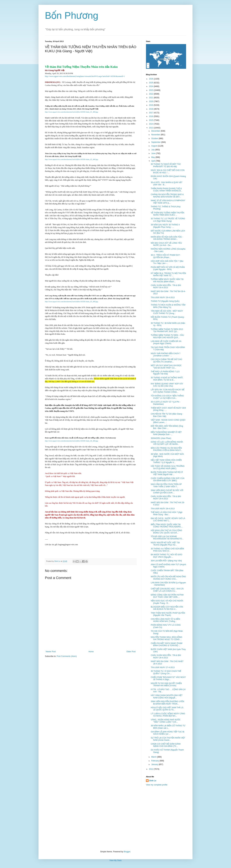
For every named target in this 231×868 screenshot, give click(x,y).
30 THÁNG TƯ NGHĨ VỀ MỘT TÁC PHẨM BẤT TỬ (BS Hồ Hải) (166, 165)
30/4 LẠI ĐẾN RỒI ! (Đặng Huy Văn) (166, 561)
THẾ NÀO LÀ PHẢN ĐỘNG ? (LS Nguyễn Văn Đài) (165, 373)
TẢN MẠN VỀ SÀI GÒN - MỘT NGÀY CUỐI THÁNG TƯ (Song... (167, 312)
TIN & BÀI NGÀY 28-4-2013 (163, 509)
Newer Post (51, 652)
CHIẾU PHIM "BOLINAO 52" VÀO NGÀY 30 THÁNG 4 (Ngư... (168, 678)
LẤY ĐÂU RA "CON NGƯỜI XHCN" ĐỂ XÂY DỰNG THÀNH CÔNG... (168, 391)
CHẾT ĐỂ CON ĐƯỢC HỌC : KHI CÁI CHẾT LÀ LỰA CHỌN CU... (167, 590)
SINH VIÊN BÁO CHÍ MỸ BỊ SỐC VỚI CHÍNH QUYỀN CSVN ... (167, 491)
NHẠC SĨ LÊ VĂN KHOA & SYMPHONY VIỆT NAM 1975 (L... (168, 202)
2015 (151, 120)
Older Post (131, 652)
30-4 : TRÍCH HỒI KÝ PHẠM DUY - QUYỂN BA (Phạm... (166, 256)
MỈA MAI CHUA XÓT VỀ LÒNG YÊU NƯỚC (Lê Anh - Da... (166, 244)
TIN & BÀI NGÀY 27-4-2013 (163, 667)
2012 (151, 769)
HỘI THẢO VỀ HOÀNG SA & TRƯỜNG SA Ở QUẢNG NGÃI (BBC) (168, 467)
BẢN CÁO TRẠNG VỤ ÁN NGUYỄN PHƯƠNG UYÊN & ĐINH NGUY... (167, 449)
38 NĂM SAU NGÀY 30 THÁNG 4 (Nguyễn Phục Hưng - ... (165, 226)
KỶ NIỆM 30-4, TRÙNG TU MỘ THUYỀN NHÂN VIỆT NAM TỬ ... (168, 274)
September (156, 142)
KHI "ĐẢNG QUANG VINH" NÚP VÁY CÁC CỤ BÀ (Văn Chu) (167, 385)
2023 (151, 90)
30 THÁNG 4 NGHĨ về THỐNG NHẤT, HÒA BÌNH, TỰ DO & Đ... (167, 379)
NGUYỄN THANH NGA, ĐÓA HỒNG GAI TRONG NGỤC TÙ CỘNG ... (167, 638)
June (154, 153)
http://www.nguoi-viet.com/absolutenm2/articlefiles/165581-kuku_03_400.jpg (71, 302)
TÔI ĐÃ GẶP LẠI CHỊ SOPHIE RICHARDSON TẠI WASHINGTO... (167, 538)
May (153, 157)
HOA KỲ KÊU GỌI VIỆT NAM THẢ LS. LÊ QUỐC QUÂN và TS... (167, 709)
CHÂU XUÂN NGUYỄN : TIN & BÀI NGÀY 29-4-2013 (166, 498)
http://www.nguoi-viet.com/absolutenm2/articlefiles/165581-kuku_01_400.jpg (71, 112)
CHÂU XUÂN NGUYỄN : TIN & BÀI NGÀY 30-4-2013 (166, 286)
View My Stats (116, 860)
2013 (151, 128)
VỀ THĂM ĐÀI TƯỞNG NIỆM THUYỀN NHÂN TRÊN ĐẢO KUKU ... (167, 214)
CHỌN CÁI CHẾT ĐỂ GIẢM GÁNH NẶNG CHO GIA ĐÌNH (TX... (166, 745)
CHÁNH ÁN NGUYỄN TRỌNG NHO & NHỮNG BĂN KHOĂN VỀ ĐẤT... (167, 196)
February (155, 761)
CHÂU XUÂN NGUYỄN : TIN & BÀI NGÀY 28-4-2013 (166, 656)
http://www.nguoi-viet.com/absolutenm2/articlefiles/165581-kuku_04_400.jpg (71, 441)
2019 (151, 105)
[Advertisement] (116, 818)
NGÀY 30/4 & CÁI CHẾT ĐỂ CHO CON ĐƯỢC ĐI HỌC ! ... (168, 171)
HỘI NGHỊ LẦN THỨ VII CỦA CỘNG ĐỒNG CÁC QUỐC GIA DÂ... (166, 532)
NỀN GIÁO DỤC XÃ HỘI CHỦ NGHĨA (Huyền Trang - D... (167, 602)
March (154, 757)
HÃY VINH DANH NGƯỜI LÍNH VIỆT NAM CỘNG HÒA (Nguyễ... (167, 696)
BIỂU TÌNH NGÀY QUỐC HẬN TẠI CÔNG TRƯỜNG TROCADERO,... (167, 526)
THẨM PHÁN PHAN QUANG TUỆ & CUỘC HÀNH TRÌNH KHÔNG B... (167, 190)
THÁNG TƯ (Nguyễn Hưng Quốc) (165, 301)
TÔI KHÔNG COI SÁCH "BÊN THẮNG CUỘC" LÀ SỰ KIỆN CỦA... (167, 397)
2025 (151, 83)
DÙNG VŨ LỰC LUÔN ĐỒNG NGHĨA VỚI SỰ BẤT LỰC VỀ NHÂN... (167, 443)
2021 (151, 98)
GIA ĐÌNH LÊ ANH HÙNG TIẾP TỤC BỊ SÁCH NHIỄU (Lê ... (168, 733)
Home (91, 652)
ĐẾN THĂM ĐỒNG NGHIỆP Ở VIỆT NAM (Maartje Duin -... (166, 433)
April (153, 161)
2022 (151, 94)
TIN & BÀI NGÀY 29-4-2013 (163, 298)
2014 (151, 124)
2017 (151, 113)
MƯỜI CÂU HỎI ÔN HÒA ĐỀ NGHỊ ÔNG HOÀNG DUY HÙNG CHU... (168, 578)
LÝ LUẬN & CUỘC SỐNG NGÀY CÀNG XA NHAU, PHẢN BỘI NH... (168, 715)
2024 (151, 86)
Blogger (127, 852)
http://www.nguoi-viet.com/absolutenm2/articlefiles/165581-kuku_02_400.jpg (71, 159)
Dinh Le (58, 561)
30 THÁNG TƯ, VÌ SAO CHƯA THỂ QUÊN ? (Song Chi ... (166, 672)
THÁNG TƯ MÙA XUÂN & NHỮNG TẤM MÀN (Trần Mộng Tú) (168, 306)
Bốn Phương (72, 15)
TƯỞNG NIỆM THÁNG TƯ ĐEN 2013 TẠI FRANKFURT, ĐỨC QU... (167, 330)
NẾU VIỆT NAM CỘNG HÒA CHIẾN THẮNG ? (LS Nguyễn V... (166, 461)
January (155, 764)
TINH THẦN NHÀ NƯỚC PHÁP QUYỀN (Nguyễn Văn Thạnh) (168, 614)
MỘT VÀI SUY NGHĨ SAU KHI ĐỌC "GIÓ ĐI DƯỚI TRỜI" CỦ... (166, 367)
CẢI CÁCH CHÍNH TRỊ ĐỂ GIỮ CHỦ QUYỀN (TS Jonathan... (166, 361)
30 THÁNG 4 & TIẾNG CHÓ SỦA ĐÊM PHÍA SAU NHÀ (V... (167, 550)
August (155, 146)
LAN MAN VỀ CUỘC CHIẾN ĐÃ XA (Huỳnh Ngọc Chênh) (166, 342)
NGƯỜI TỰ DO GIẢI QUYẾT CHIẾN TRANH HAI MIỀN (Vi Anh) (166, 684)
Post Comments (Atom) (67, 656)
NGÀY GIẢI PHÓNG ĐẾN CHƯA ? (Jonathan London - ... (166, 355)
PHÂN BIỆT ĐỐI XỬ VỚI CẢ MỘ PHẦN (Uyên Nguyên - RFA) (168, 268)
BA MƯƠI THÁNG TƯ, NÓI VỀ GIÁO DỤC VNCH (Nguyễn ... (167, 556)
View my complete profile (157, 785)
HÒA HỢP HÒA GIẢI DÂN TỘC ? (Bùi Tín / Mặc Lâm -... (167, 262)
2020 (151, 101)
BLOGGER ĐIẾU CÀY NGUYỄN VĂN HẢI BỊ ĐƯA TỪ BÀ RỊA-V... (167, 608)
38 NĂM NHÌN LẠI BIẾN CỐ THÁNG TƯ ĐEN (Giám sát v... (168, 727)
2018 (151, 109)
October (155, 138)
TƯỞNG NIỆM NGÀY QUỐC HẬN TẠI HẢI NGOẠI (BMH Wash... (167, 280)
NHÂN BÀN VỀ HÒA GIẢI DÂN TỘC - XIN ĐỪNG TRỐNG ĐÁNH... (167, 238)
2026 (151, 79)
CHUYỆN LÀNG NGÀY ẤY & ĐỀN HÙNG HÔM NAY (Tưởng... (165, 620)
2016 (151, 116)
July (153, 150)
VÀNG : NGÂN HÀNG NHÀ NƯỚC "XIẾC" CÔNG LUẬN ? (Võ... (166, 721)
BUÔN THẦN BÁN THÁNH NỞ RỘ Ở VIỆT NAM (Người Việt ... (167, 473)
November (156, 135)
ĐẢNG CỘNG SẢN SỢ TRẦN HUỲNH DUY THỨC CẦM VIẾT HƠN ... (167, 596)
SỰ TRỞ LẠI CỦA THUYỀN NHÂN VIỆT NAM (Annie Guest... (168, 739)
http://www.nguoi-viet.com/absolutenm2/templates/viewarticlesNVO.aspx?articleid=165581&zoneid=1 (85, 76)
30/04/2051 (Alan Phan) (161, 438)
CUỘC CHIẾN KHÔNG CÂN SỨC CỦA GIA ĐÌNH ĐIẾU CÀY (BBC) (168, 479)
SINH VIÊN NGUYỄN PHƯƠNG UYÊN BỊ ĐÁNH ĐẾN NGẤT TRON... (167, 703)
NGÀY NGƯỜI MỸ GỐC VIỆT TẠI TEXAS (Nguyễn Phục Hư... (165, 544)
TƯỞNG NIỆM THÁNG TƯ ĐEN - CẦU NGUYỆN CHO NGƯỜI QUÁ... (167, 336)
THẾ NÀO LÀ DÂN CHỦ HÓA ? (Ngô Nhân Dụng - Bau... (167, 513)
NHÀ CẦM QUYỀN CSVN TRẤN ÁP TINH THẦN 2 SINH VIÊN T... (166, 485)
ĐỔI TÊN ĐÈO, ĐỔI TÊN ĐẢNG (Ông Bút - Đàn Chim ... (167, 427)
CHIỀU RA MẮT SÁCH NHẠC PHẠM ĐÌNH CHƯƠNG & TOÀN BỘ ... (167, 644)
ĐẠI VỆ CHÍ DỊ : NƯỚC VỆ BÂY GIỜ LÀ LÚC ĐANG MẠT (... (168, 520)
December (156, 131)
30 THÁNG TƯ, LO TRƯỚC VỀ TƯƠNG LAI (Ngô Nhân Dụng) (168, 220)
